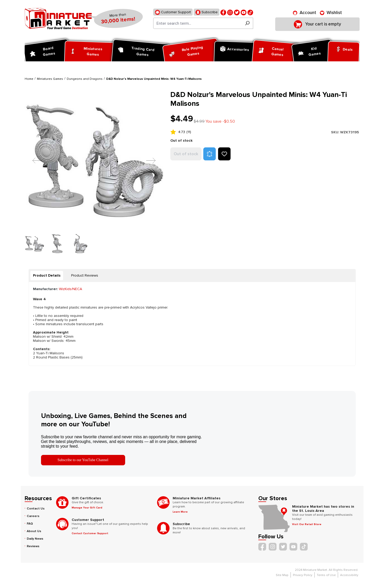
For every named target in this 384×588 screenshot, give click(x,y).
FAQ (30, 524)
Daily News (35, 539)
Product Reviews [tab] (85, 275)
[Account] (305, 13)
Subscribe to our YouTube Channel (83, 460)
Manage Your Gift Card (87, 508)
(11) (189, 132)
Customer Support (173, 12)
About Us (34, 531)
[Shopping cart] (317, 24)
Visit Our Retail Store (307, 524)
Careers (33, 516)
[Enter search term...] (197, 23)
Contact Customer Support (90, 533)
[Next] (147, 160)
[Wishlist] (331, 13)
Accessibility (349, 575)
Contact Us (36, 509)
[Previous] (33, 160)
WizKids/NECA (70, 289)
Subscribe (207, 12)
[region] (95, 172)
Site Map (282, 575)
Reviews (33, 546)
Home (29, 79)
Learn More (180, 512)
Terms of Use (326, 575)
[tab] (47, 276)
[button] (210, 154)
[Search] (247, 23)
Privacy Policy (303, 575)
